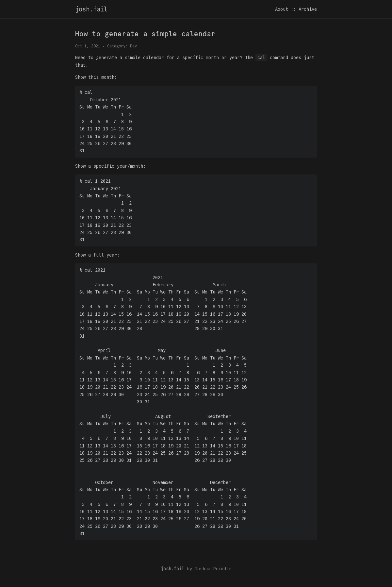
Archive (308, 9)
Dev (133, 46)
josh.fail (91, 9)
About (282, 9)
